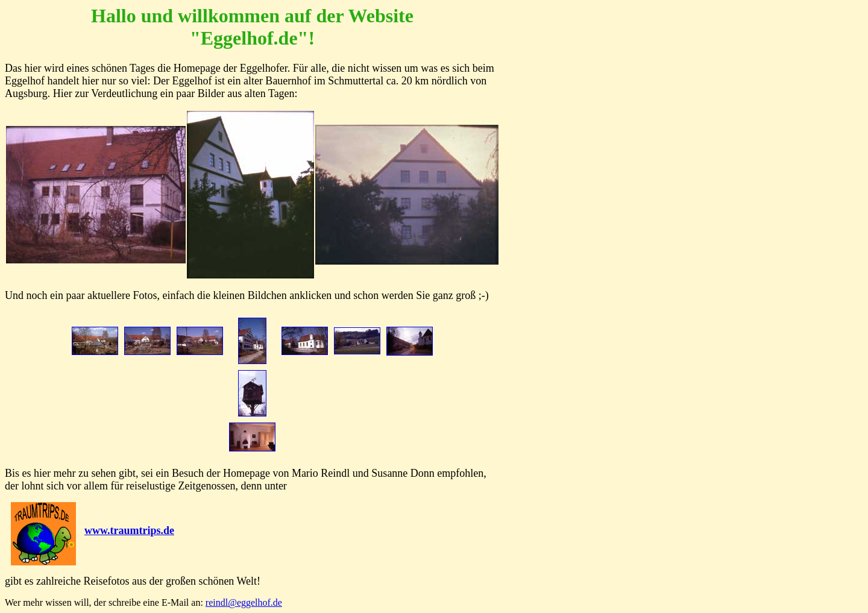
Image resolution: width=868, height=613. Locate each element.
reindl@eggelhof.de (244, 602)
